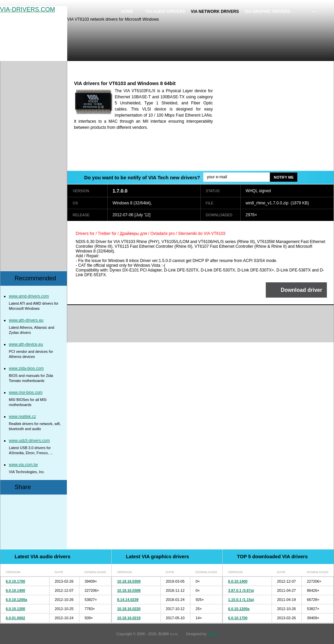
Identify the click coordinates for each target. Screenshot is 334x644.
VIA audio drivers (165, 12)
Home (127, 12)
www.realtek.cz (22, 417)
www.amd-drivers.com (29, 296)
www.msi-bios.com (26, 393)
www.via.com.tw (23, 465)
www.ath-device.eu (26, 344)
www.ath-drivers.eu (26, 320)
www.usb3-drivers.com (29, 441)
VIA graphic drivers (268, 12)
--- (314, 12)
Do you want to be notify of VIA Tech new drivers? (142, 178)
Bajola (212, 634)
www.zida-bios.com (26, 368)
